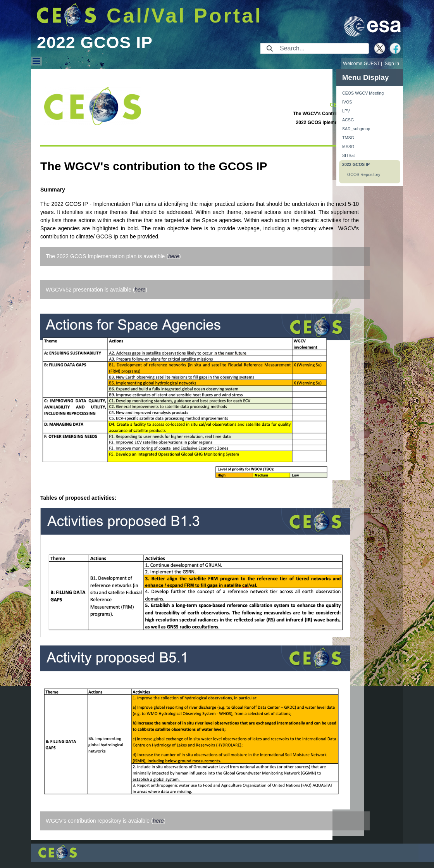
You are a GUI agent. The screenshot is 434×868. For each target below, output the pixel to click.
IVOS (347, 102)
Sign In (392, 64)
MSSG (348, 147)
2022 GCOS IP (356, 164)
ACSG (348, 120)
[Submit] (270, 48)
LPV (346, 111)
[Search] (322, 48)
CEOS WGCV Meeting (363, 93)
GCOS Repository (364, 174)
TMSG (348, 138)
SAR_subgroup (356, 129)
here (174, 256)
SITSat (349, 155)
